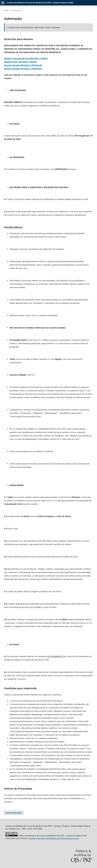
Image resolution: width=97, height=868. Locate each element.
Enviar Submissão (14, 813)
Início (6, 10)
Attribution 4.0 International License (54, 838)
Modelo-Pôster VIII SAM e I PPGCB (20, 62)
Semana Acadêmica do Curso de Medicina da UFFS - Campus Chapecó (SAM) (40, 3)
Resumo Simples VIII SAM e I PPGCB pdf (23, 65)
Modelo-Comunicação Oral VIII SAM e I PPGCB (26, 58)
